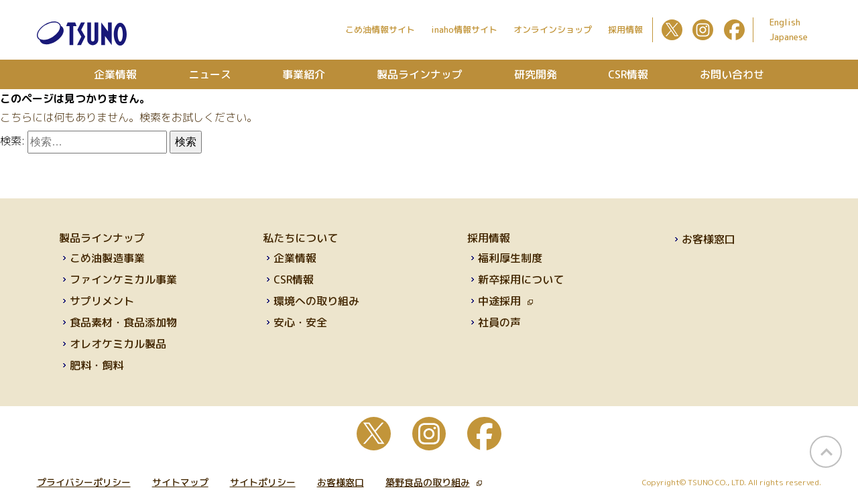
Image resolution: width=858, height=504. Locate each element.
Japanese (789, 37)
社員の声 (499, 322)
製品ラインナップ (420, 74)
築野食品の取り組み (434, 482)
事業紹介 (304, 74)
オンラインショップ (553, 29)
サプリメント (102, 301)
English (785, 22)
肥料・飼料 (97, 365)
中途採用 (505, 301)
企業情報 (115, 74)
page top (826, 452)
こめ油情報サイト (380, 29)
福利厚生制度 (510, 258)
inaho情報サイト (464, 29)
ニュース (210, 74)
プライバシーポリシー (84, 482)
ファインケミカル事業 (123, 279)
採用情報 (625, 29)
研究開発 (536, 74)
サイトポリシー (263, 482)
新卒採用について (521, 279)
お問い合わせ (732, 74)
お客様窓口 (709, 239)
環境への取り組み (316, 301)
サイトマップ (180, 482)
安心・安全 (300, 322)
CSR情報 (628, 74)
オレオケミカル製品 (118, 344)
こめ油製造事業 (107, 258)
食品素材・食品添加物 (123, 322)
